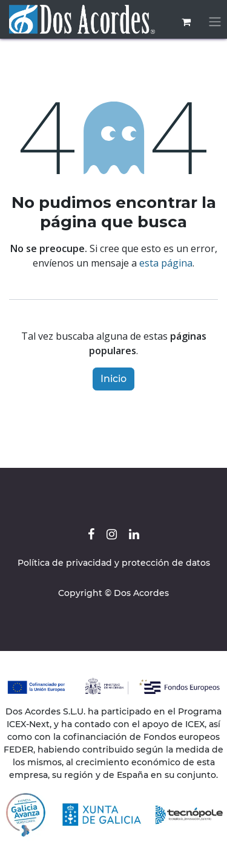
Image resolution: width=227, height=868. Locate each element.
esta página (166, 263)
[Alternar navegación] (215, 22)
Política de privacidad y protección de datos (114, 563)
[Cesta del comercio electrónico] (186, 22)
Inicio (113, 379)
